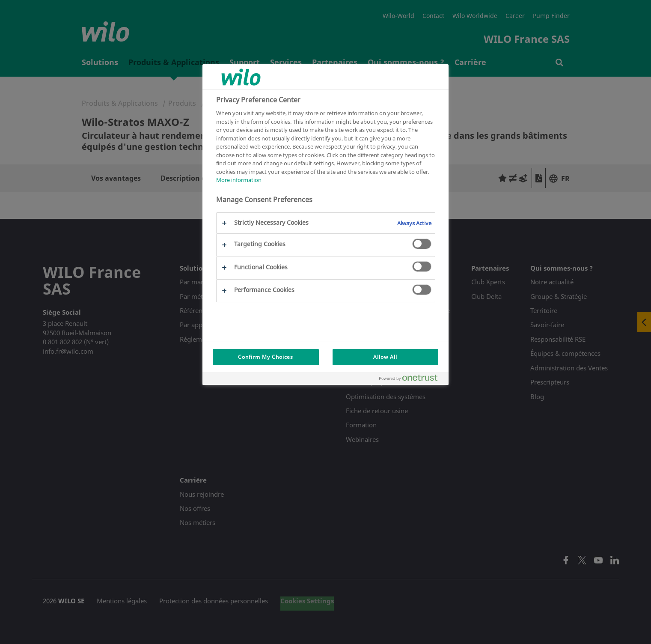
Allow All (385, 357)
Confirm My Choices (266, 357)
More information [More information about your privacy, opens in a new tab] (239, 180)
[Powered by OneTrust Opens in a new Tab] (412, 380)
